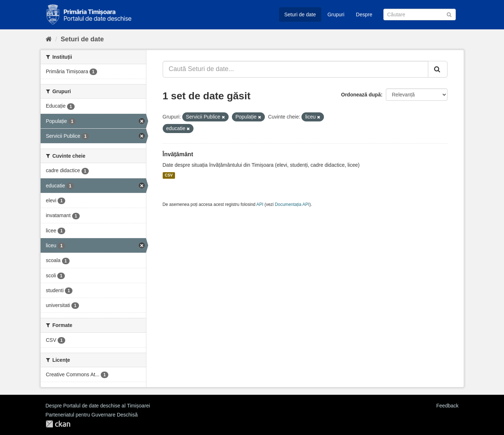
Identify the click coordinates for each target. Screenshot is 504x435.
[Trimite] (449, 14)
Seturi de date (300, 14)
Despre (364, 14)
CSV (169, 175)
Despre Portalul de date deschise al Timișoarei (98, 406)
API (260, 204)
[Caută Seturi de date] (420, 14)
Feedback (447, 406)
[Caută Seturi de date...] (295, 69)
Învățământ (178, 154)
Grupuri (336, 14)
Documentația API (292, 204)
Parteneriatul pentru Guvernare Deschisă (92, 415)
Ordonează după (361, 95)
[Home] (49, 39)
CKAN (58, 424)
